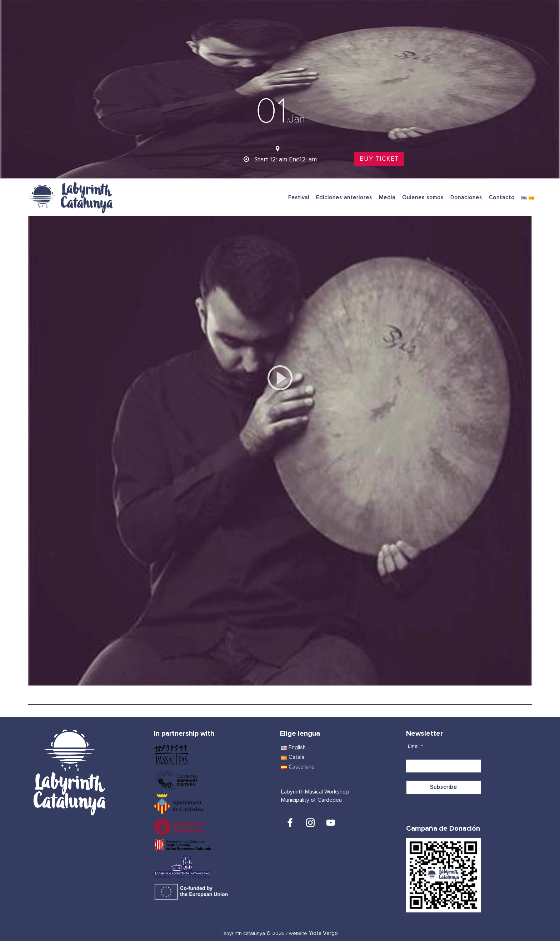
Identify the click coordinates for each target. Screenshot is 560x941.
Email (415, 746)
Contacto (502, 198)
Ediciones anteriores (344, 198)
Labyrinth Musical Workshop (315, 792)
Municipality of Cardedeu (311, 800)
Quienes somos (423, 198)
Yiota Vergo (323, 933)
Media (387, 198)
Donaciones (466, 198)
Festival (299, 198)
